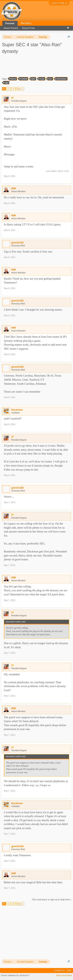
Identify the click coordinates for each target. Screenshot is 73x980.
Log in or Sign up (59, 3)
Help (69, 970)
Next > (20, 89)
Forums (10, 23)
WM (14, 188)
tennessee (61, 79)
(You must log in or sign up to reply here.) (51, 900)
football (23, 79)
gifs (33, 79)
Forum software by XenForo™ (15, 975)
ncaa (41, 79)
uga (6, 83)
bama (13, 79)
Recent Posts (28, 28)
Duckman (17, 410)
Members (26, 23)
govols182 (18, 243)
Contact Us (59, 970)
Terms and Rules (64, 975)
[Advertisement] (37, 65)
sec (50, 79)
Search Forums (11, 28)
